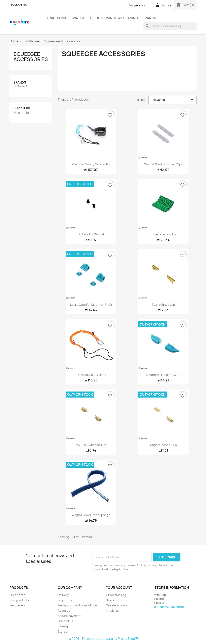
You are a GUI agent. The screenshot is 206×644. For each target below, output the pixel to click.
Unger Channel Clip (163, 445)
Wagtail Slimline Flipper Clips (163, 164)
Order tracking (116, 595)
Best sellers (18, 605)
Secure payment (69, 616)
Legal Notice (66, 600)
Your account (119, 588)
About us (64, 611)
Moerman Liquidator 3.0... (163, 375)
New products (19, 600)
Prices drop (17, 595)
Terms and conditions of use (77, 605)
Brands (149, 18)
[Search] (170, 26)
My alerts (112, 611)
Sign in (111, 600)
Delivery (63, 595)
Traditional (57, 18)
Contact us (18, 5)
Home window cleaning (117, 18)
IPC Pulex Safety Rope (91, 375)
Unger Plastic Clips (163, 234)
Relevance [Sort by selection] (173, 100)
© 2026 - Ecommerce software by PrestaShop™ (103, 639)
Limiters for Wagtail (91, 234)
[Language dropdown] (138, 5)
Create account (117, 605)
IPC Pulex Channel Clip (91, 445)
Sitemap (63, 626)
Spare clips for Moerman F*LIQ (91, 305)
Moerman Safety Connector (91, 164)
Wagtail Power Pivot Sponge (91, 515)
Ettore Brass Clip (163, 305)
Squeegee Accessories (31, 57)
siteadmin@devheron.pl (171, 607)
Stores (62, 631)
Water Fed (82, 18)
